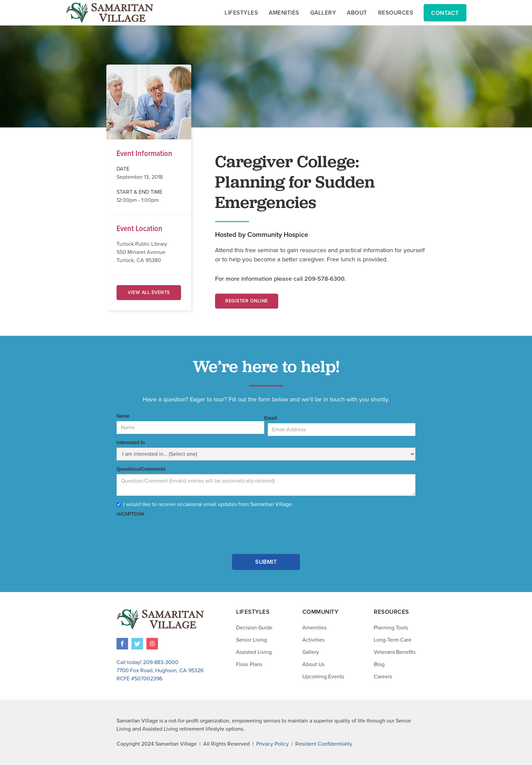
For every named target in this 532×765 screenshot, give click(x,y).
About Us (313, 664)
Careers (383, 677)
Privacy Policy (272, 744)
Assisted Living (254, 652)
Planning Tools (391, 628)
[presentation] (168, 532)
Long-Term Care (393, 640)
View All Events (149, 292)
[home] (110, 13)
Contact (445, 13)
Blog (379, 664)
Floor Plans (249, 664)
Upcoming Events (323, 677)
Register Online (247, 301)
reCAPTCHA (130, 514)
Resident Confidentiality (324, 744)
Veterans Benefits (395, 652)
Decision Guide (254, 628)
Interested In (131, 442)
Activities (313, 640)
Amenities (314, 628)
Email (271, 418)
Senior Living (252, 640)
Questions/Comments (141, 469)
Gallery (311, 652)
